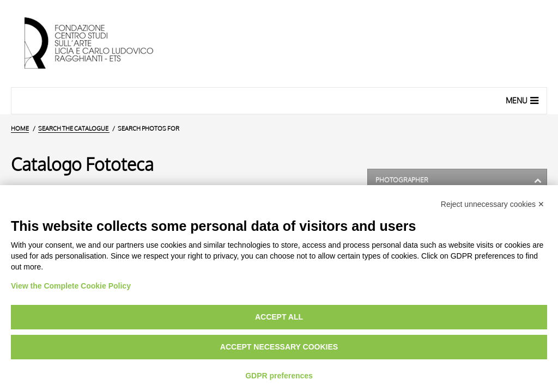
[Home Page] (98, 44)
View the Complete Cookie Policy (71, 286)
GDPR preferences (279, 376)
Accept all (279, 317)
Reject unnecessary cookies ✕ (493, 204)
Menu (523, 100)
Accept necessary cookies (279, 347)
